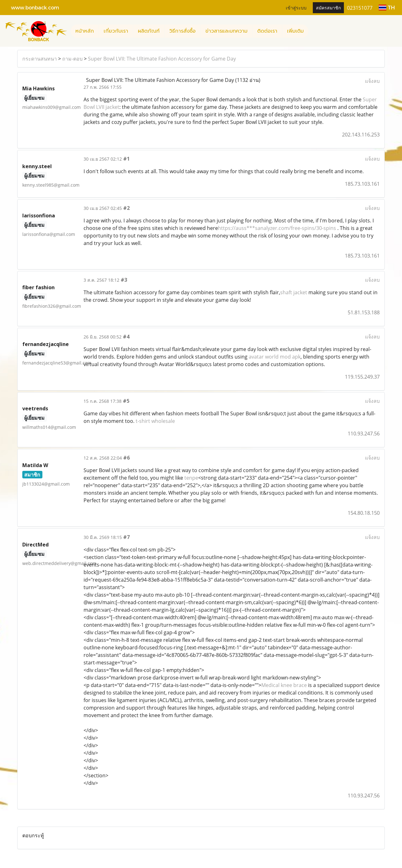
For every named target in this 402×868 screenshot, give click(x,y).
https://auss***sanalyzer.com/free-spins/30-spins (277, 228)
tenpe (191, 478)
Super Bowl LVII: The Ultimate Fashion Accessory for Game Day (162, 59)
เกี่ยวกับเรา (116, 31)
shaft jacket (294, 292)
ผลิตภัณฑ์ (149, 31)
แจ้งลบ (372, 81)
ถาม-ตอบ (72, 59)
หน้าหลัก (85, 31)
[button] (314, 31)
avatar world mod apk (275, 357)
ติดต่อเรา (267, 31)
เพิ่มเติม (295, 31)
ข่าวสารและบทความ (226, 31)
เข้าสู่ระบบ (296, 7)
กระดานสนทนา (40, 59)
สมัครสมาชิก (328, 7)
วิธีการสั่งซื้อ (182, 31)
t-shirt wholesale (155, 421)
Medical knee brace (284, 685)
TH (387, 7)
